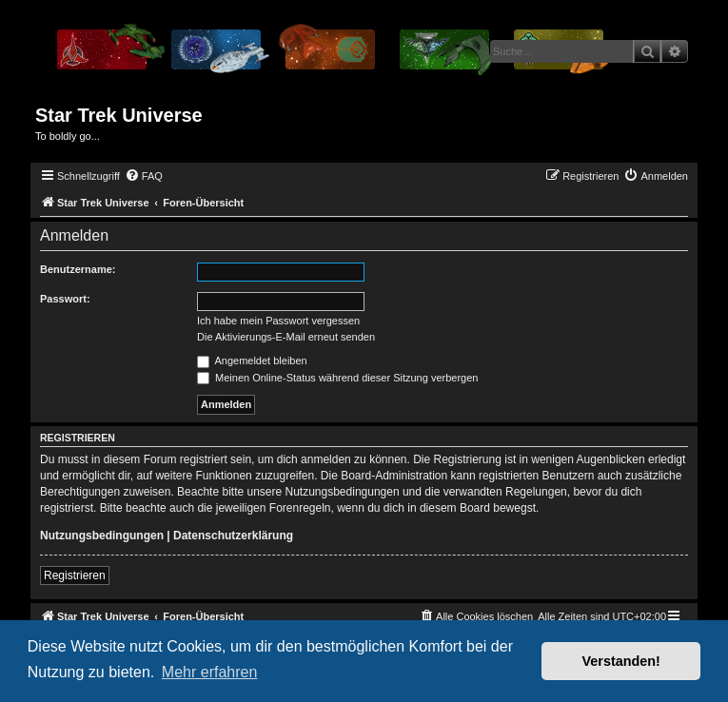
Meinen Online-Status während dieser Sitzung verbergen (337, 378)
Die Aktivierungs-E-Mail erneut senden (286, 337)
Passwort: (65, 299)
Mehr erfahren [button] (210, 672)
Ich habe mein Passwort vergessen (278, 321)
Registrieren (75, 575)
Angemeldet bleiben (252, 361)
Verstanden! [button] (621, 661)
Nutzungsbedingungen (102, 536)
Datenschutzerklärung (233, 536)
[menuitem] (144, 176)
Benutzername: (78, 269)
